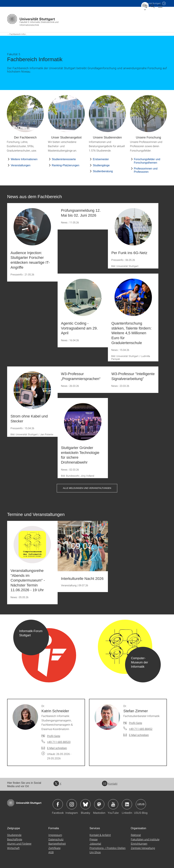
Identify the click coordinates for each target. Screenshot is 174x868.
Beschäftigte (15, 839)
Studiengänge (101, 165)
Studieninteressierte (64, 159)
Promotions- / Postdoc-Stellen (108, 848)
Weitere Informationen (24, 159)
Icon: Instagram (72, 804)
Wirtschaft (13, 848)
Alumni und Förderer (19, 844)
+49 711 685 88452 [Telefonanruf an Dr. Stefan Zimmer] (141, 729)
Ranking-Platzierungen (66, 165)
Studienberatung (103, 171)
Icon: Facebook (58, 804)
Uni (151, 3)
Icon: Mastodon (99, 804)
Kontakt (110, 784)
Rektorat (136, 835)
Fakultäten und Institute (145, 839)
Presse (94, 839)
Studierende (14, 835)
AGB (51, 852)
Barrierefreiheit (57, 844)
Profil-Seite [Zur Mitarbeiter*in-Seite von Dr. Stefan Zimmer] (136, 723)
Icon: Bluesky (85, 804)
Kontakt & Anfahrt (100, 835)
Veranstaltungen (21, 165)
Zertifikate (54, 848)
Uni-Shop (95, 852)
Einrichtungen (139, 844)
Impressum (55, 835)
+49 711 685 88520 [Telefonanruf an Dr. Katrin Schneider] (59, 742)
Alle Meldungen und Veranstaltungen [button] (87, 488)
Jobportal (95, 844)
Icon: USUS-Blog (141, 804)
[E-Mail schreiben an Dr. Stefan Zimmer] (136, 735)
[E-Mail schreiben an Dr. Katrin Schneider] (54, 748)
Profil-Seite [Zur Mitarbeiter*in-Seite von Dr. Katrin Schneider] (54, 736)
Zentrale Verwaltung (143, 848)
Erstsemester (101, 159)
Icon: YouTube (113, 804)
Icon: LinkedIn (127, 804)
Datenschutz (56, 839)
